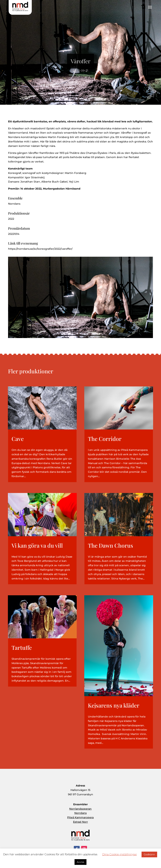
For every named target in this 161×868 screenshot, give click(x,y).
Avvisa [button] (80, 862)
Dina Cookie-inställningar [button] (120, 854)
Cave (18, 439)
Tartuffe (22, 648)
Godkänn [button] (149, 854)
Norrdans (80, 813)
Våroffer (80, 64)
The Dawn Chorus (111, 545)
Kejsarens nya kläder (114, 705)
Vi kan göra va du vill (37, 545)
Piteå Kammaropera (80, 817)
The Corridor (105, 439)
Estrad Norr (80, 822)
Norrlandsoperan (80, 809)
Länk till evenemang (23, 243)
